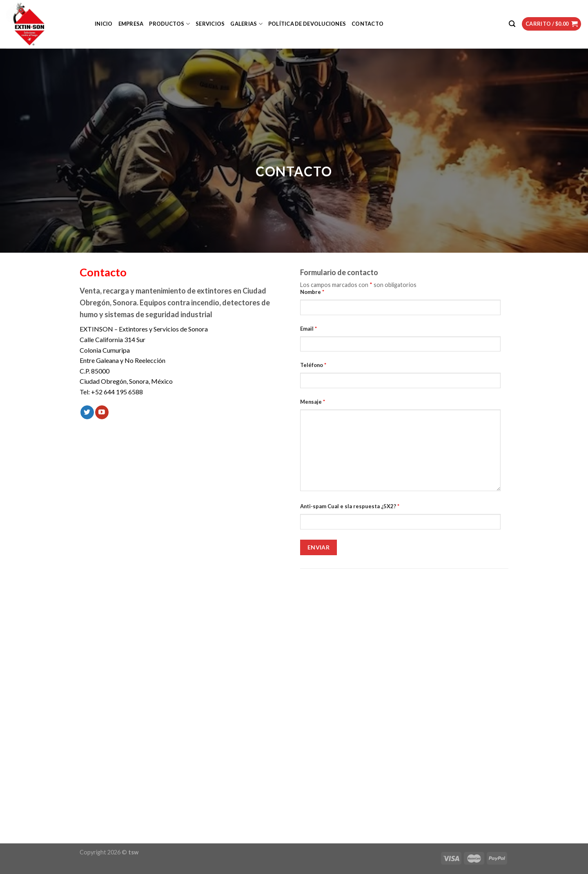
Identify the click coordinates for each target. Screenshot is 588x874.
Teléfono (313, 365)
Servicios (210, 24)
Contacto (367, 24)
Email (308, 329)
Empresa (131, 24)
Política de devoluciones (307, 24)
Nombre (312, 292)
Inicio (104, 24)
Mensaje (313, 402)
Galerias (246, 24)
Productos (169, 24)
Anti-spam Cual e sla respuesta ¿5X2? (350, 506)
